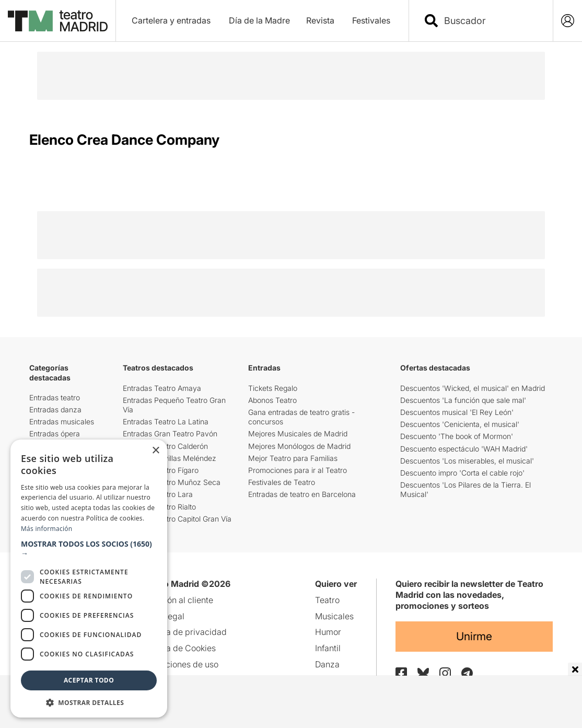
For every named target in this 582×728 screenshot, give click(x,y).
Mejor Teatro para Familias (293, 458)
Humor (328, 632)
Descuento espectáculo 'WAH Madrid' (464, 449)
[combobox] (490, 21)
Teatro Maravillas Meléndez (170, 458)
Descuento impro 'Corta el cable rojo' (462, 473)
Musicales (334, 616)
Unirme (474, 636)
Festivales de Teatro (282, 482)
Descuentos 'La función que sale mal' (463, 400)
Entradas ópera (55, 434)
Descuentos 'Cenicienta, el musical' (460, 424)
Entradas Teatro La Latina (166, 421)
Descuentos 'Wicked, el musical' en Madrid (473, 388)
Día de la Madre (259, 20)
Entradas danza (55, 409)
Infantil (328, 648)
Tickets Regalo (273, 388)
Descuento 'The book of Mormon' (457, 436)
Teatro (327, 600)
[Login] (568, 21)
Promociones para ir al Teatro (298, 470)
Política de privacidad (185, 632)
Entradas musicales (62, 421)
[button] (89, 549)
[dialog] (89, 579)
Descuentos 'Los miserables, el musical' (467, 461)
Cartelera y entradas (171, 20)
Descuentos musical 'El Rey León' (457, 412)
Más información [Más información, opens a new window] (46, 529)
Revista (320, 20)
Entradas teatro (55, 397)
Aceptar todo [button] (89, 680)
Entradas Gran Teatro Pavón (170, 434)
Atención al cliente (178, 600)
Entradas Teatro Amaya (162, 388)
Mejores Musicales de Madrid (298, 434)
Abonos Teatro (272, 400)
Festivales (371, 20)
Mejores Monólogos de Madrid (299, 446)
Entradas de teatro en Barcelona (302, 494)
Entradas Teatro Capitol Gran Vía (177, 519)
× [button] (155, 451)
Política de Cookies (179, 648)
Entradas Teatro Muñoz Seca (172, 482)
